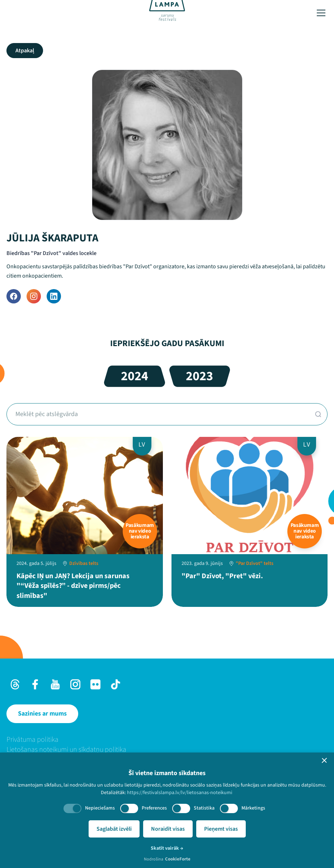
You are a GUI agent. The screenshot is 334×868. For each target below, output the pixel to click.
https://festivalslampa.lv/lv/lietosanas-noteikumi (180, 793)
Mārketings (253, 808)
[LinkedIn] (54, 296)
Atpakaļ (25, 51)
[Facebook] (14, 296)
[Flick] (95, 684)
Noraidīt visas (168, 829)
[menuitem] (167, 740)
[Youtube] (55, 684)
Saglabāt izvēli (114, 829)
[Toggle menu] (321, 13)
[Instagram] (34, 296)
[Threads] (15, 684)
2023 (199, 376)
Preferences (154, 808)
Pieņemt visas (221, 829)
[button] (324, 760)
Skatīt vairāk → (167, 848)
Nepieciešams (100, 808)
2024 (135, 376)
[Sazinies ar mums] (42, 714)
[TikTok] (116, 684)
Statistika (204, 808)
